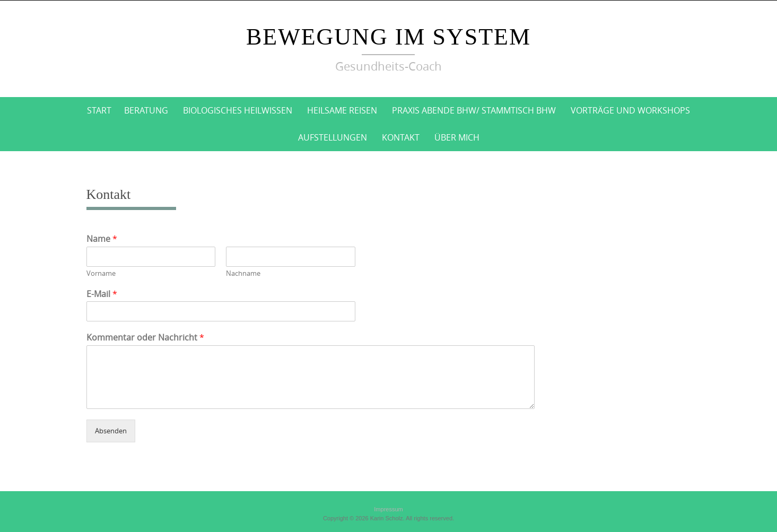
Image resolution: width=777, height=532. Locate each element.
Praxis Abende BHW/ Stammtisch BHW (474, 110)
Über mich (457, 137)
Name (102, 239)
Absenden (111, 431)
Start (99, 110)
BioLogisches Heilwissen (238, 110)
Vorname (101, 273)
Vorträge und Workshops (630, 110)
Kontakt (401, 137)
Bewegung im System (388, 37)
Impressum (388, 509)
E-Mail (102, 294)
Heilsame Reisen (342, 110)
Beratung (146, 110)
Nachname (243, 273)
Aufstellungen (333, 137)
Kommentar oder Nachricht (145, 338)
